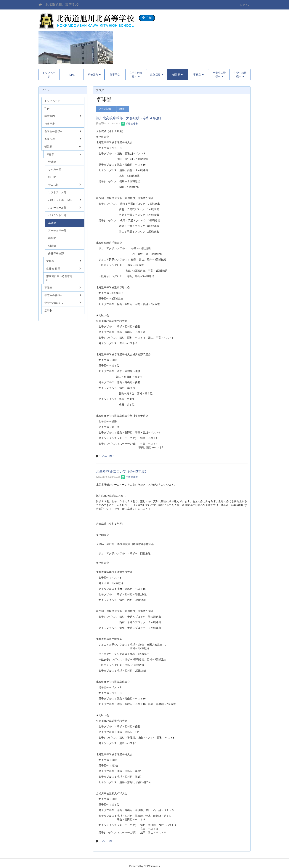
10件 (123, 109)
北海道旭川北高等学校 (62, 5)
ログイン (245, 5)
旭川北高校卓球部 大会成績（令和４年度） (129, 118)
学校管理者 (130, 124)
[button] (177, 75)
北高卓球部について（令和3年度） (122, 471)
